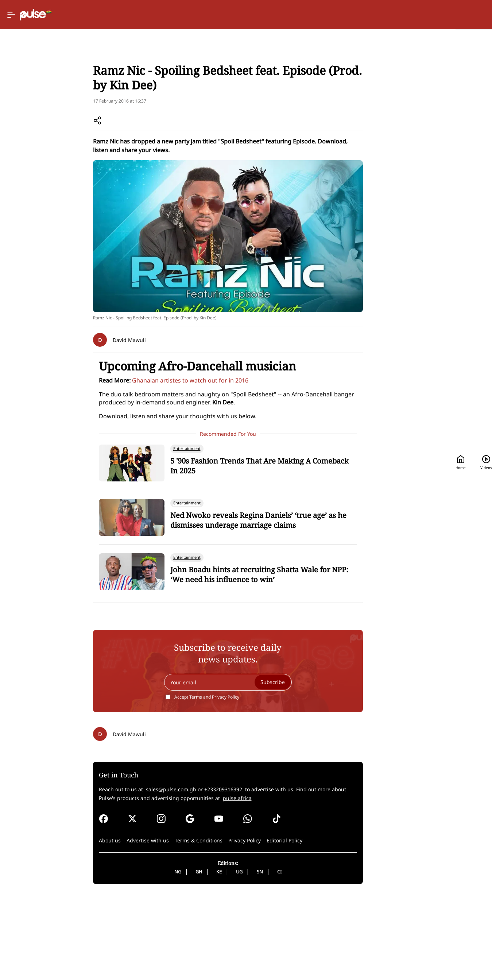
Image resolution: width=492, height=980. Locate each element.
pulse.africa (123, 882)
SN (229, 956)
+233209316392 (162, 874)
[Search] (427, 15)
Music (100, 95)
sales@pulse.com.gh (109, 874)
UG (208, 956)
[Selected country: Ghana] (300, 15)
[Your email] (197, 766)
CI (248, 956)
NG (147, 956)
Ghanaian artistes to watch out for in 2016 (129, 465)
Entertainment (69, 95)
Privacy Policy (195, 781)
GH (168, 956)
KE (188, 956)
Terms (165, 781)
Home (346, 15)
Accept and (176, 781)
